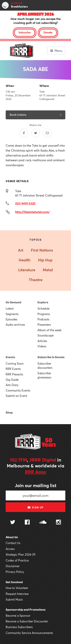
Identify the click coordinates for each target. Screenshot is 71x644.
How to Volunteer (17, 588)
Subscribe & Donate (51, 357)
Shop (9, 413)
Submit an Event (16, 396)
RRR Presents (14, 374)
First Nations (42, 250)
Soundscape (46, 335)
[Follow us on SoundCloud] (43, 523)
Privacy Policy (15, 572)
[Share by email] (47, 133)
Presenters (44, 325)
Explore (43, 302)
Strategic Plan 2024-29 (21, 554)
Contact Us (13, 543)
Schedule (43, 308)
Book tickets (35, 115)
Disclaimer (13, 566)
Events (10, 357)
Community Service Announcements (29, 633)
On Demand (13, 302)
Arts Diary (12, 385)
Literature (27, 270)
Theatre (36, 280)
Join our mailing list (36, 485)
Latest (10, 308)
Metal (48, 270)
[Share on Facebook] (24, 133)
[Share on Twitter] (36, 133)
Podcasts (43, 319)
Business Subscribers (19, 627)
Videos (42, 346)
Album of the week (50, 330)
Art (21, 250)
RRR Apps (36, 472)
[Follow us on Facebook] (27, 523)
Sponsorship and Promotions (26, 610)
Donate (48, 32)
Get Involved (14, 582)
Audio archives (15, 325)
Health (25, 260)
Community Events (18, 390)
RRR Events (13, 369)
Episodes (12, 319)
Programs (44, 314)
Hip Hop (45, 260)
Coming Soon (15, 363)
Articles (42, 341)
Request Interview (17, 594)
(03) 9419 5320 (25, 203)
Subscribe (25, 32)
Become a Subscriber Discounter (27, 621)
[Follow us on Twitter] (13, 523)
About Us (12, 537)
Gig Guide (12, 380)
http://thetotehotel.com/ (32, 212)
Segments (12, 314)
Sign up (35, 507)
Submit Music (14, 599)
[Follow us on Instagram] (59, 523)
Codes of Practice (17, 560)
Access (10, 549)
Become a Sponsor (18, 616)
